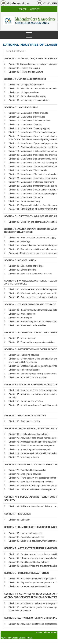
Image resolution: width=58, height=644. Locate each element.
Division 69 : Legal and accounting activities (29, 434)
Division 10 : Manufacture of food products (28, 113)
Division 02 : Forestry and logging (24, 68)
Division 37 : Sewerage (19, 241)
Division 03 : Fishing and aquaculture (26, 72)
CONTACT (35, 9)
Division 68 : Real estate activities (24, 421)
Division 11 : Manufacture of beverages (27, 117)
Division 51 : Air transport (20, 318)
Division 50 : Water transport (22, 314)
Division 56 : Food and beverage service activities (32, 342)
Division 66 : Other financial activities (26, 401)
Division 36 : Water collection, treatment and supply (32, 238)
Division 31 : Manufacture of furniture (26, 197)
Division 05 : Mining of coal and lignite (26, 85)
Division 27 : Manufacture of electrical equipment (31, 182)
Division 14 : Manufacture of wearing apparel (29, 128)
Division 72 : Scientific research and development (32, 446)
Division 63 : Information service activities (28, 378)
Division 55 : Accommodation (22, 338)
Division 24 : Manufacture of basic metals (28, 170)
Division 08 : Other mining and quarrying (27, 96)
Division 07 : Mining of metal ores (24, 92)
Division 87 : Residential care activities (26, 537)
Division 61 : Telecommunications (24, 370)
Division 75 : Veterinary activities (24, 457)
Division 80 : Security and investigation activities (31, 482)
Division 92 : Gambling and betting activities (29, 562)
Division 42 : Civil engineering (22, 270)
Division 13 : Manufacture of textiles (25, 125)
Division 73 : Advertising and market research (30, 450)
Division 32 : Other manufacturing (24, 201)
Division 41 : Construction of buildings (26, 266)
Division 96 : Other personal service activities (30, 586)
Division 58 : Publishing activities (24, 355)
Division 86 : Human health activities (26, 533)
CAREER (23, 9)
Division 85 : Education (19, 520)
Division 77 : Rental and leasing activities (28, 470)
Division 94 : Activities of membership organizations (32, 579)
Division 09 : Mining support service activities (29, 100)
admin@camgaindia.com (18, 3)
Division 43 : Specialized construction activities (30, 274)
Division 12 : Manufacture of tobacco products (30, 121)
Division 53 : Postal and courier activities (27, 325)
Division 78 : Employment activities (25, 474)
